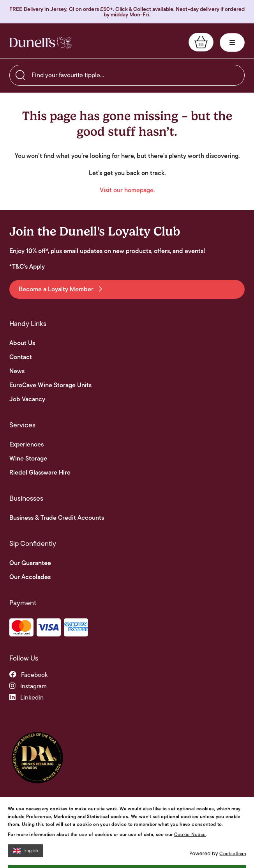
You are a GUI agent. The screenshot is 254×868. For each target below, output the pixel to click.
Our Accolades (30, 577)
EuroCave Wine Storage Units (50, 385)
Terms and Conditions (111, 857)
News (17, 371)
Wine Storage (28, 459)
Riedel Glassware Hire (40, 473)
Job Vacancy (27, 399)
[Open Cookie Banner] (15, 862)
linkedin (26, 697)
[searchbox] (127, 75)
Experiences (26, 445)
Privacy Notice (153, 857)
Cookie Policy (187, 857)
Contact (21, 357)
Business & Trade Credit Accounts (57, 518)
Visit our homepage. (127, 190)
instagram (28, 686)
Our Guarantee (30, 563)
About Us (22, 343)
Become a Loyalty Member (60, 289)
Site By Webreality (224, 857)
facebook (29, 675)
